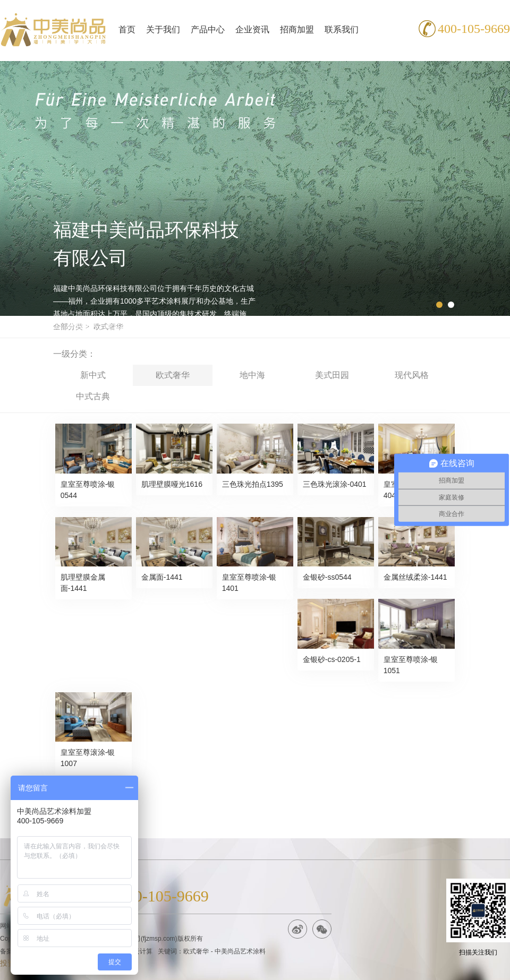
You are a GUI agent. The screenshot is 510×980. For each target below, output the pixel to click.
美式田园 (332, 375)
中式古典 (93, 396)
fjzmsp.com (159, 939)
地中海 (252, 375)
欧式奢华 (173, 375)
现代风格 (412, 375)
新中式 (93, 375)
